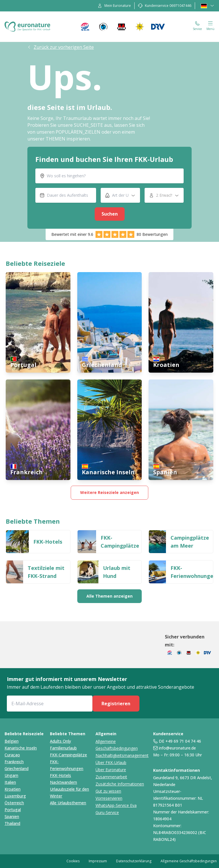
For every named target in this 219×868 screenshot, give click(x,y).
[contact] (165, 6)
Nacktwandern (63, 782)
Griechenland (17, 768)
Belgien (12, 741)
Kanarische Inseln (21, 748)
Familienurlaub (63, 748)
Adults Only (60, 741)
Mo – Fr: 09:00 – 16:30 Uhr (178, 755)
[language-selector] (208, 6)
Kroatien (13, 789)
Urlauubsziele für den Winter (69, 792)
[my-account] (114, 6)
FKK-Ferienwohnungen (67, 765)
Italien (10, 782)
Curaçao (12, 755)
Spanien (12, 816)
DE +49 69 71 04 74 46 (180, 741)
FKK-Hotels (60, 775)
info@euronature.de (177, 748)
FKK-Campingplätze (68, 755)
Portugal (13, 810)
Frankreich (14, 762)
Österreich (14, 803)
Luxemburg (15, 796)
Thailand (12, 823)
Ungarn (11, 775)
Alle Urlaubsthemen (68, 803)
